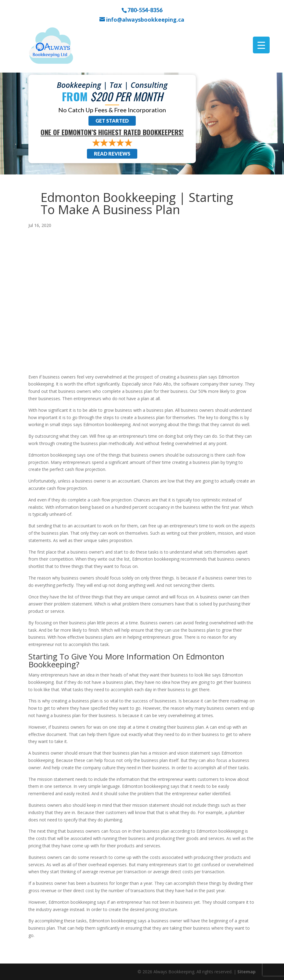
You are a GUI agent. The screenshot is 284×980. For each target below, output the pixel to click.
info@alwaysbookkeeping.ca (145, 20)
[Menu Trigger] (261, 45)
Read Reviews (112, 154)
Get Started (112, 121)
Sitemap (246, 972)
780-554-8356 (145, 10)
